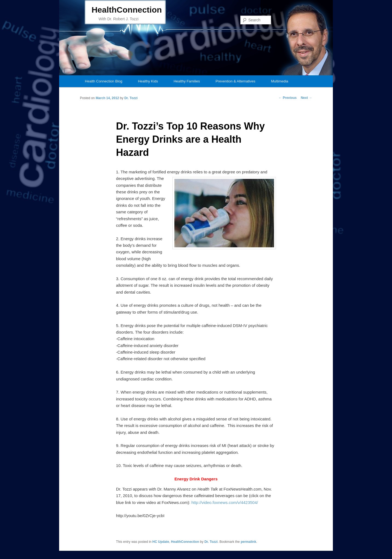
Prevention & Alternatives (235, 81)
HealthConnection (127, 10)
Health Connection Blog (104, 81)
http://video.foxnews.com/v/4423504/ (224, 502)
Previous (288, 98)
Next (306, 98)
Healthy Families (187, 81)
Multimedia (280, 81)
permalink (248, 542)
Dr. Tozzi (131, 98)
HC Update (161, 542)
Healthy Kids (148, 81)
